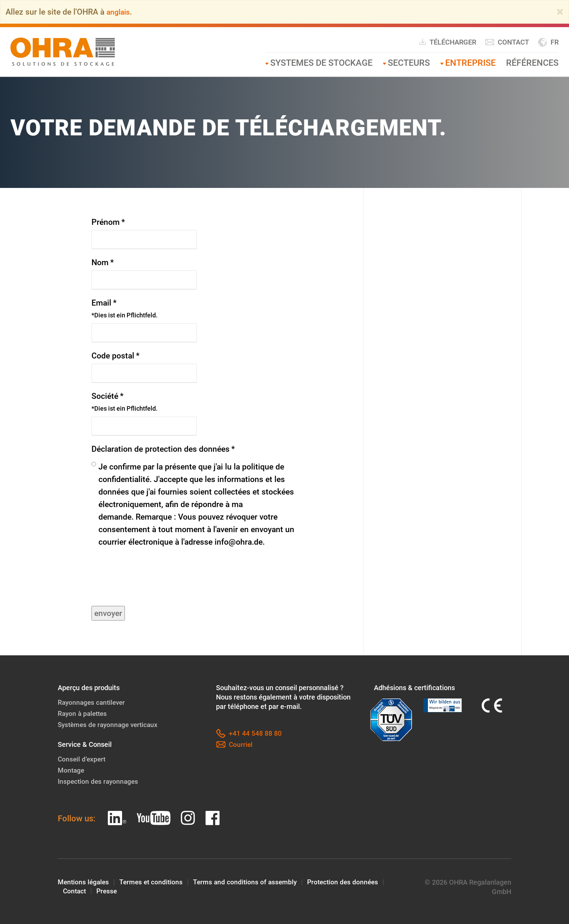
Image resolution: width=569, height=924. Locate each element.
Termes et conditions (154, 882)
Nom (103, 262)
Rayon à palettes (84, 713)
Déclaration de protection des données (163, 449)
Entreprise (470, 63)
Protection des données (350, 882)
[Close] (560, 12)
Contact (507, 42)
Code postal (115, 355)
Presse (109, 891)
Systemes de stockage (321, 63)
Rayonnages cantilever (93, 702)
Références (532, 63)
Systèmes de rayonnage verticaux (110, 724)
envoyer (108, 613)
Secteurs (409, 63)
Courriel (235, 744)
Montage (72, 770)
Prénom (108, 222)
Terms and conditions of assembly (250, 882)
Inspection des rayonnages (99, 781)
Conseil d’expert (82, 759)
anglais (119, 12)
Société (125, 402)
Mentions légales (84, 882)
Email (125, 309)
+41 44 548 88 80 (249, 733)
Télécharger (447, 42)
